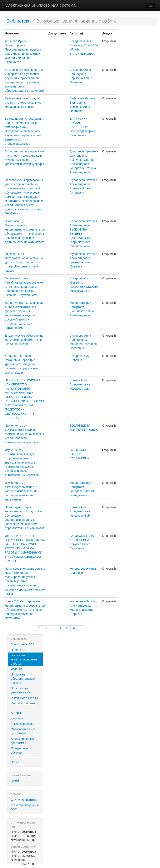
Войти (15, 781)
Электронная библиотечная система (40, 5)
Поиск (15, 762)
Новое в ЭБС (20, 650)
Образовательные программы (23, 731)
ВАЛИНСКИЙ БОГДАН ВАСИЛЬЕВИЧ (79, 123)
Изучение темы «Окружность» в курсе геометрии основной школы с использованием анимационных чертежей (25, 434)
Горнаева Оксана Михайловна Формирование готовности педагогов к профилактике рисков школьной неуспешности (24, 287)
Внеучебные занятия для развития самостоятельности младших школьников (24, 103)
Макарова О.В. (80, 389)
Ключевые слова (22, 724)
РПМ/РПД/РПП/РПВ (24, 698)
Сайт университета (24, 800)
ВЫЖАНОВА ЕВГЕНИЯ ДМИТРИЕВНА (80, 234)
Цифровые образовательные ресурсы (23, 679)
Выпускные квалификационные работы (24, 659)
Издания (17, 669)
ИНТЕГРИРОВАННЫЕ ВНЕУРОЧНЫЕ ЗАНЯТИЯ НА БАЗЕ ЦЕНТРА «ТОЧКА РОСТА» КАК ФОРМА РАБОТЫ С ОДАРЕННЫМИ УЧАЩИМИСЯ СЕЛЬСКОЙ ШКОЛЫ (25, 548)
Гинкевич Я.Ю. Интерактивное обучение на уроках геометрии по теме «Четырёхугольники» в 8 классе (24, 262)
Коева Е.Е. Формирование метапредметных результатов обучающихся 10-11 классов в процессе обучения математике (25, 610)
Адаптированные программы (22, 741)
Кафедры (17, 718)
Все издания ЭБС (23, 644)
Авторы (16, 713)
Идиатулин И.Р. (80, 516)
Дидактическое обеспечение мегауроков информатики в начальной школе (24, 340)
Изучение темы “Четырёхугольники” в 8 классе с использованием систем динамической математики (22, 491)
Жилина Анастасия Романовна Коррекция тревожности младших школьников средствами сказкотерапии (21, 364)
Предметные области (19, 750)
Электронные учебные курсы (21, 690)
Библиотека (18, 21)
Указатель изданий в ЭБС (25, 807)
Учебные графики (23, 703)
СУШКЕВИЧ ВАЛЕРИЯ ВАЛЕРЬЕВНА (79, 454)
